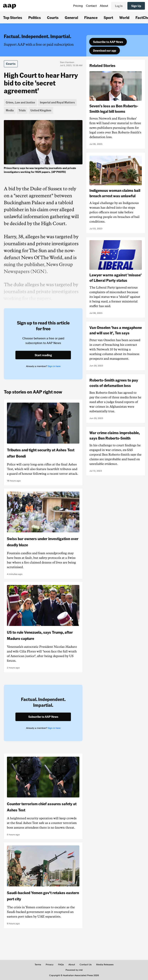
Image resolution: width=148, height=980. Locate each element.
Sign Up (136, 6)
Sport (108, 17)
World (124, 17)
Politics (35, 17)
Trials (22, 110)
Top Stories (13, 17)
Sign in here (54, 366)
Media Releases (105, 965)
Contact (91, 6)
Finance (91, 17)
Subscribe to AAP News (108, 42)
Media (10, 110)
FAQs (61, 965)
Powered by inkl (74, 970)
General (71, 17)
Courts (53, 17)
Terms (38, 965)
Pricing (78, 6)
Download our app (105, 50)
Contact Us (86, 965)
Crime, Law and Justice (20, 102)
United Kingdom (41, 110)
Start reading (43, 355)
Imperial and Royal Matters (57, 102)
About (104, 6)
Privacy (50, 965)
